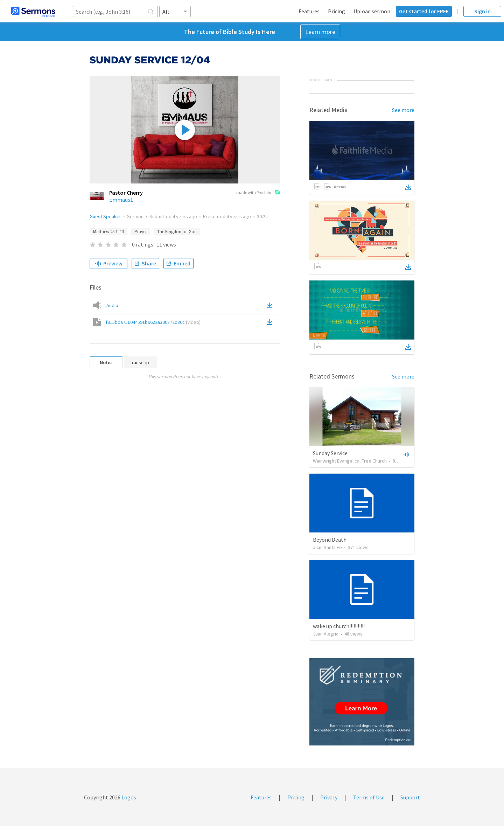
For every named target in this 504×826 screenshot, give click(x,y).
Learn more (320, 32)
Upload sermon (372, 11)
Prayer (141, 232)
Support (410, 797)
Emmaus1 (121, 200)
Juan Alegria (326, 634)
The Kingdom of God (177, 232)
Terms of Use (369, 797)
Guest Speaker (105, 216)
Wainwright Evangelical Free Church (350, 461)
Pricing (337, 11)
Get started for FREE (424, 11)
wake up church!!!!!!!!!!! (339, 626)
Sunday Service (330, 453)
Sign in (482, 11)
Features (309, 11)
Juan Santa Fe (327, 547)
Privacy (329, 797)
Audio (112, 305)
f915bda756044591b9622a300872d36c (153, 322)
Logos (128, 797)
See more (403, 110)
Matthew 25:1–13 (108, 232)
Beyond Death (330, 540)
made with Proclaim (258, 193)
